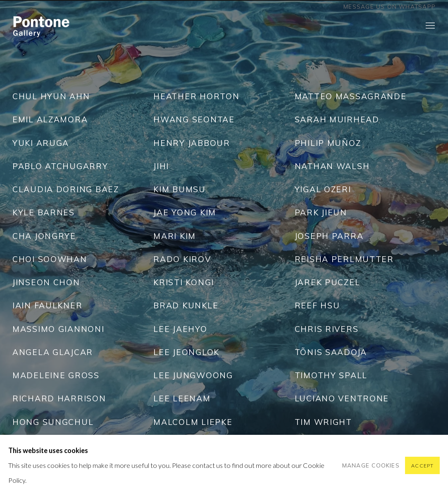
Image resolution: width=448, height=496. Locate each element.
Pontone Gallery (41, 26)
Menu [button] (429, 26)
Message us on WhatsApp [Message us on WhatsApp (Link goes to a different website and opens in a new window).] (390, 7)
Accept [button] (422, 466)
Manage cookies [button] (371, 465)
